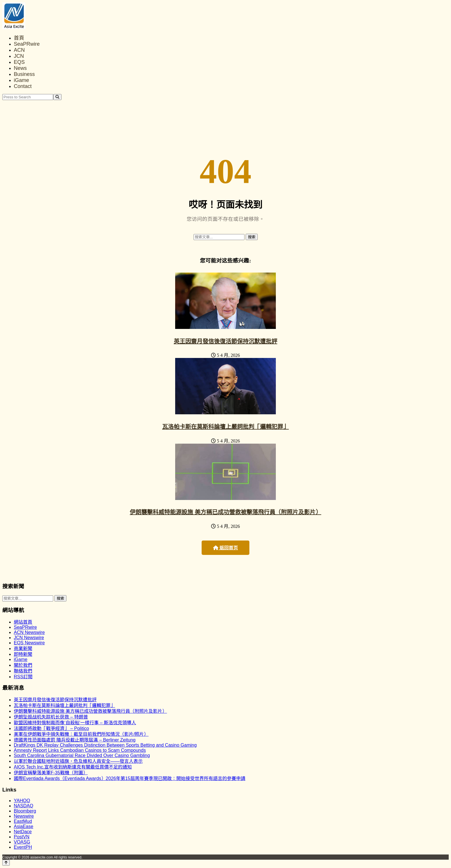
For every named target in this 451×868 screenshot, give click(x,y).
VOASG (22, 842)
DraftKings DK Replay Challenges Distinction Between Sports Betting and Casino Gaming (105, 745)
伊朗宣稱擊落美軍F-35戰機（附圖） (51, 773)
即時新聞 (23, 654)
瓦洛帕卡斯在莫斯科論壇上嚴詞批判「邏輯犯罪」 (225, 427)
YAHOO (22, 801)
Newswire (24, 816)
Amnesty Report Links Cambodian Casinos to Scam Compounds (80, 750)
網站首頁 (23, 622)
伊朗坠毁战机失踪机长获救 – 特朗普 (51, 717)
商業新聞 (23, 648)
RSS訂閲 (23, 677)
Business (24, 74)
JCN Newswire (29, 638)
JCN (19, 56)
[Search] (57, 97)
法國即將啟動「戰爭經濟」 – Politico (51, 728)
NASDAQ (24, 806)
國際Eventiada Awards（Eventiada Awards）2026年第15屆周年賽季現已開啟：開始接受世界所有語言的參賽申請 (130, 778)
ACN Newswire (29, 632)
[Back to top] (6, 863)
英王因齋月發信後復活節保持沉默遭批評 (225, 341)
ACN (19, 50)
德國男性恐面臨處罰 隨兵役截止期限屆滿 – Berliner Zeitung (75, 740)
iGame (21, 80)
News (20, 68)
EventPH (23, 847)
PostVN (22, 837)
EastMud (23, 821)
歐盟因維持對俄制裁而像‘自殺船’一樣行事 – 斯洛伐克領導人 (75, 723)
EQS (19, 62)
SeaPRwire (27, 44)
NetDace (23, 832)
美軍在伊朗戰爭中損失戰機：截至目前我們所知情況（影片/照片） (81, 734)
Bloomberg (25, 811)
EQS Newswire (29, 643)
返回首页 (225, 548)
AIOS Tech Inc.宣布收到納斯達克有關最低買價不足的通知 (73, 767)
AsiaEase (24, 826)
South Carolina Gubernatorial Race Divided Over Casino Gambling (82, 755)
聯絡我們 (23, 671)
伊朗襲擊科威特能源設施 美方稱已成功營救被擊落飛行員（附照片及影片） (225, 512)
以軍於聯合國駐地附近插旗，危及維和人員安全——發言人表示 (78, 761)
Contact (23, 86)
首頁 (19, 38)
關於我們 (23, 665)
